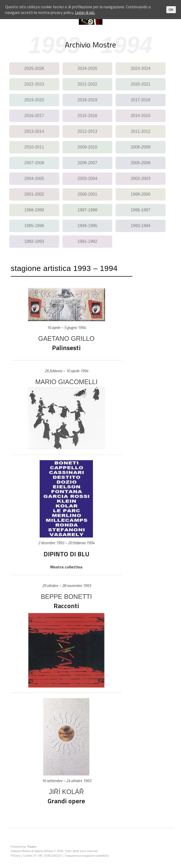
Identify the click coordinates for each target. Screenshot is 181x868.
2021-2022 (87, 84)
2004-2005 (34, 179)
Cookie (28, 856)
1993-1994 (141, 226)
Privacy (16, 856)
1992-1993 (34, 241)
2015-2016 (87, 116)
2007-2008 (34, 163)
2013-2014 (34, 131)
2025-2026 (34, 68)
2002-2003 (141, 179)
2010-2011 (34, 147)
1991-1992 (87, 241)
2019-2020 (34, 100)
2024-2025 (87, 68)
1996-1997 (141, 210)
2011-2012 (141, 131)
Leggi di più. (85, 12)
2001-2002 (34, 194)
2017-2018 (141, 100)
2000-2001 (87, 194)
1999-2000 (141, 194)
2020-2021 (141, 84)
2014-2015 (141, 116)
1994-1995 (87, 226)
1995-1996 (34, 226)
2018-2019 (87, 100)
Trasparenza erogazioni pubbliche (87, 856)
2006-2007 (87, 163)
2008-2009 (141, 147)
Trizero (32, 847)
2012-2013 (87, 131)
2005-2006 (141, 163)
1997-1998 (87, 210)
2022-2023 (34, 84)
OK (171, 10)
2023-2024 (141, 68)
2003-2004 (87, 179)
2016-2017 (34, 116)
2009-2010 (87, 147)
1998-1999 (34, 210)
